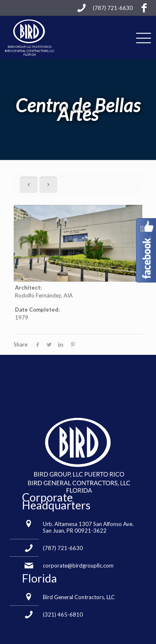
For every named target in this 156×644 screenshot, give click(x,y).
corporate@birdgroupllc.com (78, 565)
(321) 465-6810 (63, 615)
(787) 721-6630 (63, 548)
